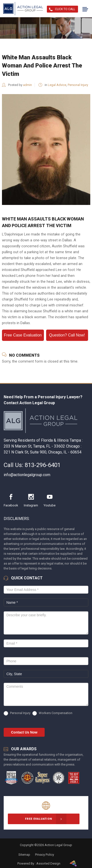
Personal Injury (78, 85)
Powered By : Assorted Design (39, 863)
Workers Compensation (52, 713)
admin (27, 85)
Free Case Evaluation (23, 335)
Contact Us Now (24, 732)
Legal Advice (57, 85)
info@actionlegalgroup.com (27, 475)
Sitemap (24, 855)
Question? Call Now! (67, 335)
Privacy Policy (45, 855)
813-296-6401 (43, 465)
